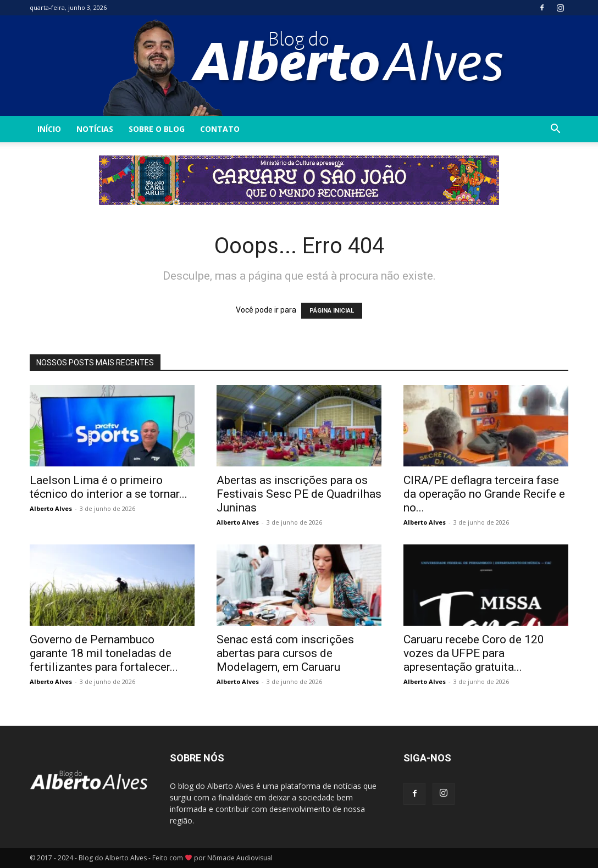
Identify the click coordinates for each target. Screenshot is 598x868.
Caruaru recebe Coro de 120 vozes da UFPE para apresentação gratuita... (474, 653)
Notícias (95, 129)
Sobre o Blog (157, 129)
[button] (555, 130)
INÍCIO (49, 129)
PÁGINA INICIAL (332, 311)
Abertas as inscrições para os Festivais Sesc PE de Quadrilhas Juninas (299, 494)
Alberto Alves (51, 508)
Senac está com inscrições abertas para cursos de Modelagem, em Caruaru (285, 653)
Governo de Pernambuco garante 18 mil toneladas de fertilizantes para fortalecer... (104, 653)
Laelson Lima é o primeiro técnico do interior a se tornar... (109, 487)
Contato (220, 129)
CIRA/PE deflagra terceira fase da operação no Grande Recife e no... (484, 494)
